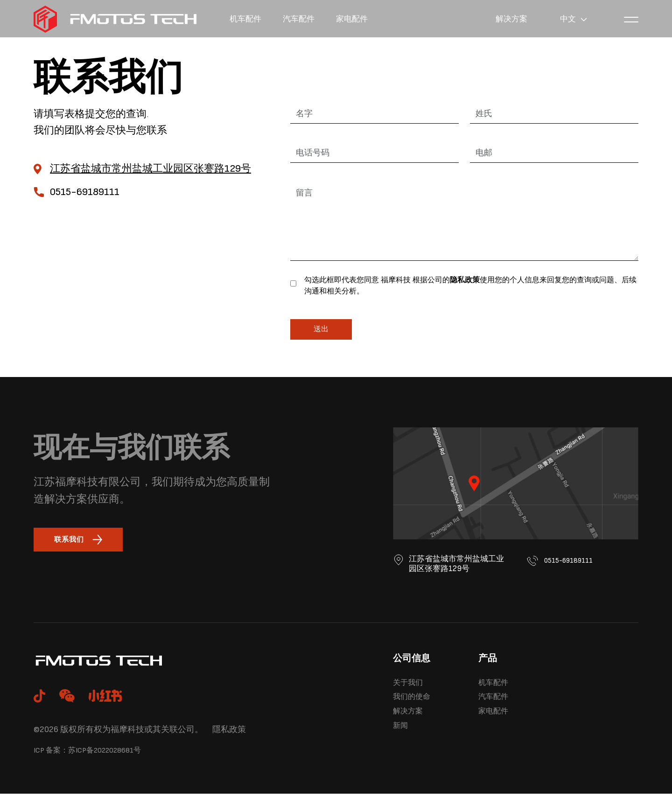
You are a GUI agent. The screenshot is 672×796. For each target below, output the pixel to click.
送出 (321, 329)
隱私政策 (229, 731)
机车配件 (248, 19)
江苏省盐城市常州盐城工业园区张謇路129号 (150, 169)
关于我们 (412, 685)
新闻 (402, 735)
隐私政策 (465, 280)
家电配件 (366, 19)
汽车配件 (307, 19)
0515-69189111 (563, 565)
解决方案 (506, 19)
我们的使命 (416, 702)
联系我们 (82, 541)
